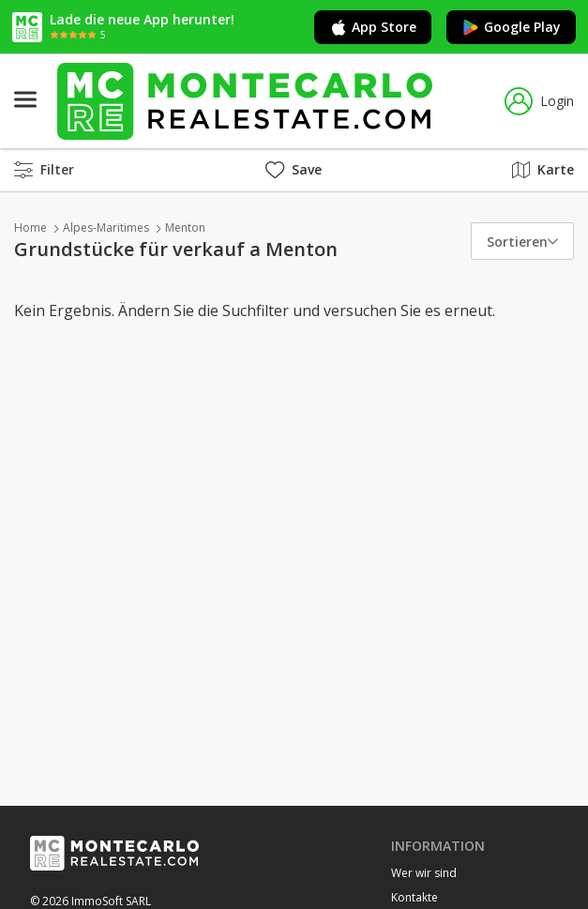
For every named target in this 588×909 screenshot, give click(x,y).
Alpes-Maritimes (106, 227)
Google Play (511, 27)
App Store (373, 27)
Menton (185, 227)
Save (294, 169)
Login (539, 101)
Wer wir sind (424, 873)
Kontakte (415, 897)
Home (30, 227)
